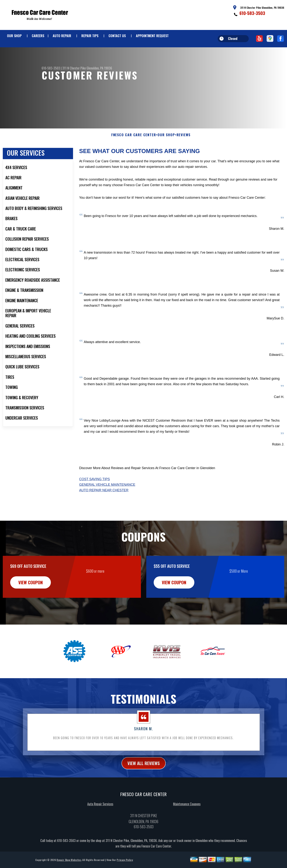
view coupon (31, 599)
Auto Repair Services (100, 821)
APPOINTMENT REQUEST (152, 36)
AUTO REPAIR (62, 36)
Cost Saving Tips (94, 496)
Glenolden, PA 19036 (99, 68)
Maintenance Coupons (187, 821)
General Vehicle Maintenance (107, 502)
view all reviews (144, 780)
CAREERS (38, 36)
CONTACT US (117, 36)
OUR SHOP (14, 36)
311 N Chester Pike (74, 68)
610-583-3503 (252, 13)
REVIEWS (184, 152)
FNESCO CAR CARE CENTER (134, 152)
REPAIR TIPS (90, 36)
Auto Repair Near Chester (104, 507)
